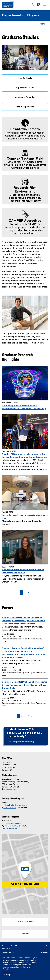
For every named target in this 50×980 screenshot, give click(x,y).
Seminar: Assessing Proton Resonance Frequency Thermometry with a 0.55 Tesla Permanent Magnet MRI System (24, 621)
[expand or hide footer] (47, 946)
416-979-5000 (10, 808)
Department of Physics (21, 15)
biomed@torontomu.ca (11, 823)
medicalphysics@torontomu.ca (15, 805)
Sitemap (25, 934)
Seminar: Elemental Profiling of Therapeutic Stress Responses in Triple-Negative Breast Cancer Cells (25, 685)
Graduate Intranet (9, 828)
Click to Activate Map (25, 884)
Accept (8, 975)
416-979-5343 (10, 789)
